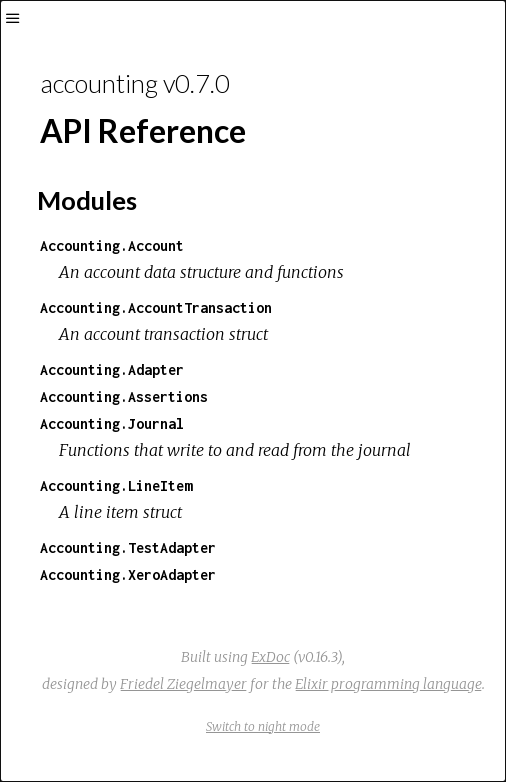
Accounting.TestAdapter (128, 547)
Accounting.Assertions (124, 396)
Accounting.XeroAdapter (128, 574)
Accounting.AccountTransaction (156, 307)
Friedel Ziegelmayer (183, 684)
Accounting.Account (112, 245)
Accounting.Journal (112, 423)
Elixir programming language (388, 684)
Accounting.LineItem (116, 485)
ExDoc (270, 657)
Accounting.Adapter (112, 369)
